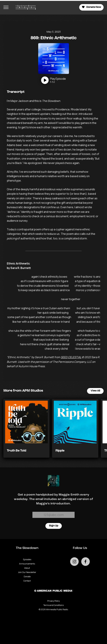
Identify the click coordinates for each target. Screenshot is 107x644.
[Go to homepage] (24, 7)
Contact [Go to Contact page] (27, 581)
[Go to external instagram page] (74, 562)
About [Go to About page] (27, 568)
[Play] (53, 80)
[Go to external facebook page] (85, 562)
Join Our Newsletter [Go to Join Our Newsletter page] (27, 572)
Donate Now (91, 7)
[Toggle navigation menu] (6, 7)
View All (95, 391)
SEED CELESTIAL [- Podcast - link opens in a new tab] (71, 357)
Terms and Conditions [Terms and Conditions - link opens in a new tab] (53, 605)
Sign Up (54, 526)
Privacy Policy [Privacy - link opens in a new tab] (53, 601)
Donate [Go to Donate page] (27, 577)
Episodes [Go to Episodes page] (27, 559)
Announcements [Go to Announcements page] (27, 564)
